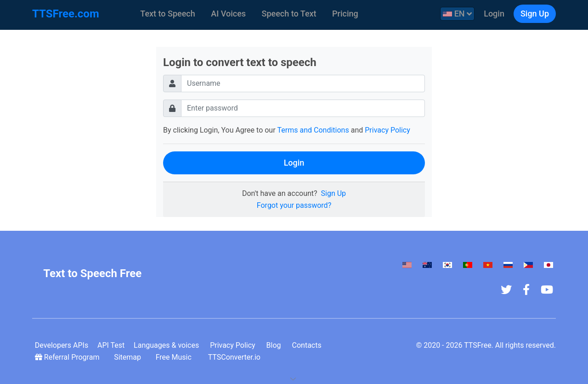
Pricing (345, 14)
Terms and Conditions (313, 130)
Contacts (299, 345)
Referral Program (65, 357)
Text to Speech (167, 14)
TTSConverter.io (218, 357)
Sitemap (120, 357)
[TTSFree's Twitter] (509, 289)
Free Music (160, 357)
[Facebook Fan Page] (529, 289)
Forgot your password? (294, 205)
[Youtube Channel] (550, 289)
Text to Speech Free (92, 273)
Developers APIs (59, 345)
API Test (105, 345)
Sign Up (535, 14)
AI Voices (228, 14)
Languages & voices (158, 345)
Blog (266, 345)
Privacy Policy (387, 130)
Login (494, 14)
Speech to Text (289, 14)
